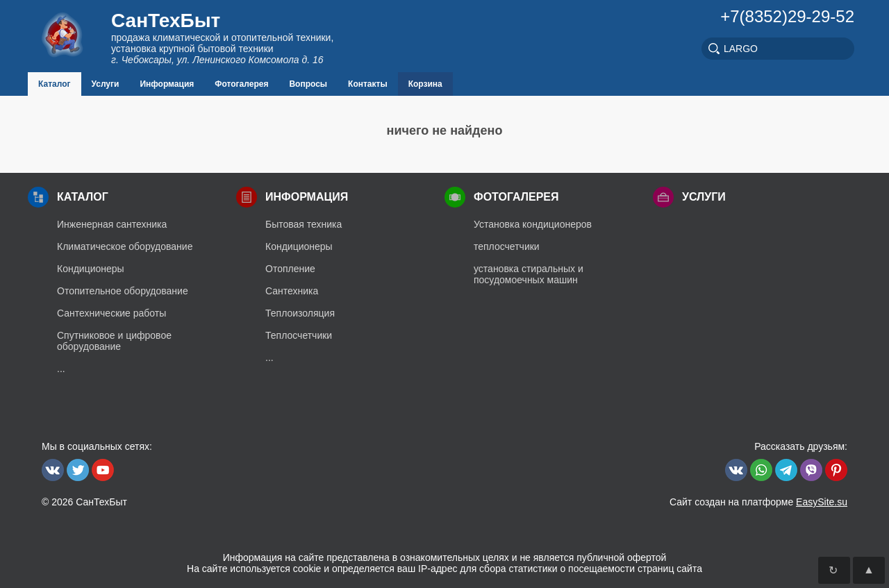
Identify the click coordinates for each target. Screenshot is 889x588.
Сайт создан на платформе (758, 502)
